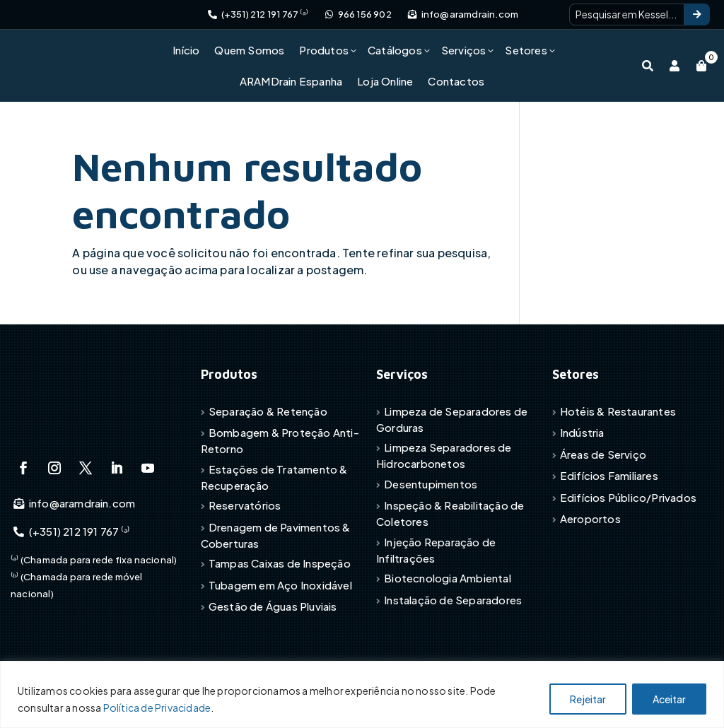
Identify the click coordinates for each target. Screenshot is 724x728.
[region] (362, 694)
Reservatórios (245, 505)
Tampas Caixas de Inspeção (280, 563)
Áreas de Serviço (603, 454)
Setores (526, 50)
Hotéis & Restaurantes (618, 411)
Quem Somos (249, 50)
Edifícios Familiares (609, 475)
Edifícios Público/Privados (628, 497)
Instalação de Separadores (453, 600)
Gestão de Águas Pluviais (273, 606)
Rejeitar (588, 699)
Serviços (464, 50)
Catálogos (395, 50)
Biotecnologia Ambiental (448, 578)
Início (186, 50)
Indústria (582, 432)
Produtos (324, 50)
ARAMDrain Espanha (291, 81)
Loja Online (385, 81)
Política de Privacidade (157, 708)
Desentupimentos (431, 484)
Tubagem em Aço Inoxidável (280, 585)
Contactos (456, 81)
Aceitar (669, 699)
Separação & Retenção (268, 411)
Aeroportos (590, 518)
